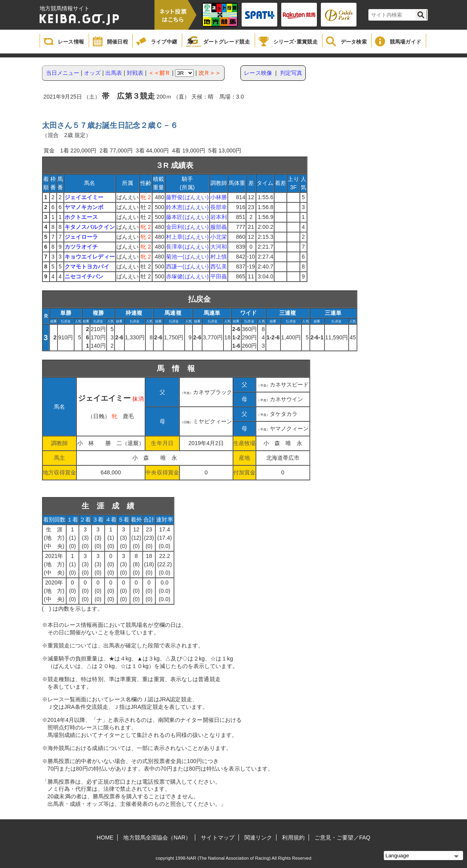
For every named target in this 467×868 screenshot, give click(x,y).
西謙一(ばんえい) (187, 266)
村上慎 (219, 257)
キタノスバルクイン (90, 227)
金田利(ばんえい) (187, 227)
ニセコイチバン (84, 276)
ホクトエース (81, 217)
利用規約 (293, 838)
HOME (105, 838)
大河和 (219, 247)
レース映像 (258, 73)
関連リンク (258, 838)
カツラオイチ (81, 247)
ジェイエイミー (84, 197)
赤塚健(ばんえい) (187, 276)
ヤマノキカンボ (84, 207)
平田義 (219, 276)
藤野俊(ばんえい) (187, 197)
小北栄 (219, 237)
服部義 (219, 227)
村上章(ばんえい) (187, 237)
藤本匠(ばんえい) (187, 217)
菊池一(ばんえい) (187, 257)
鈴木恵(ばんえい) (187, 207)
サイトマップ (218, 838)
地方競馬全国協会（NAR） (157, 838)
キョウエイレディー (90, 257)
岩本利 (219, 217)
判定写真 (291, 73)
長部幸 (219, 207)
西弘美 (219, 266)
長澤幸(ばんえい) (187, 247)
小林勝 (219, 197)
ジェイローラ (81, 237)
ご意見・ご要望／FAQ (342, 838)
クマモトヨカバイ (87, 266)
